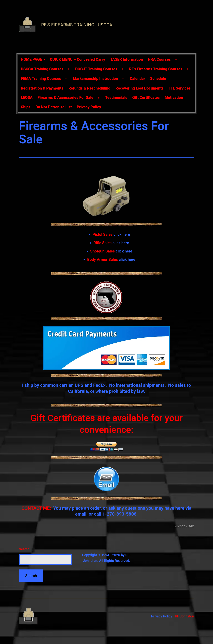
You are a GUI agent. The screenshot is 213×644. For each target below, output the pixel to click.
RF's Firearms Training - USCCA (77, 25)
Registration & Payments (42, 88)
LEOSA (27, 98)
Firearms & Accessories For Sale (65, 98)
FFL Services (180, 88)
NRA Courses (159, 59)
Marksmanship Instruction (96, 79)
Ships (26, 107)
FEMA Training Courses (41, 79)
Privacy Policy (89, 107)
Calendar (137, 79)
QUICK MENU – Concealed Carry (78, 59)
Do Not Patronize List (54, 107)
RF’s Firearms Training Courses (156, 69)
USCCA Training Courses (42, 69)
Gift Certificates (146, 98)
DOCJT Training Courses (96, 69)
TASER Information (126, 59)
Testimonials (116, 98)
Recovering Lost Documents (139, 88)
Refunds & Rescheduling (89, 88)
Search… (25, 549)
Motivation (174, 98)
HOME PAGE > (33, 59)
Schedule (158, 79)
